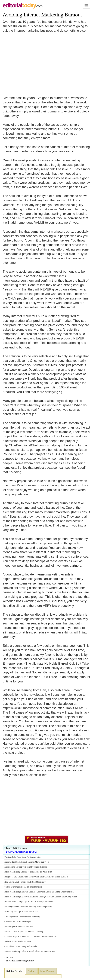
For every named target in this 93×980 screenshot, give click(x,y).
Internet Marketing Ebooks (16, 872)
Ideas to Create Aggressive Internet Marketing (24, 932)
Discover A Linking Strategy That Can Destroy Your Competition (49, 897)
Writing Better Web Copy (15, 857)
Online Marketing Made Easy (33, 882)
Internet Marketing (12, 892)
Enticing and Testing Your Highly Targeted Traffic (26, 867)
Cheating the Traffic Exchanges (18, 922)
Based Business (62, 877)
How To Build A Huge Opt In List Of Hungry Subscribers (29, 902)
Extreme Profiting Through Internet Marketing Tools (27, 862)
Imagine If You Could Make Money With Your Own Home (29, 877)
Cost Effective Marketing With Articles (21, 946)
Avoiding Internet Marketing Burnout (42, 15)
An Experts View (34, 857)
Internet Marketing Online (21, 852)
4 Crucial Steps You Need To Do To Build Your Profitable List (31, 937)
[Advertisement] (32, 62)
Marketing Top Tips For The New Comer (22, 912)
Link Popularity (11, 917)
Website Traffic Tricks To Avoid (18, 941)
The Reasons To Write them (40, 872)
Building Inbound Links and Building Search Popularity (28, 907)
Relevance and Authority (29, 917)
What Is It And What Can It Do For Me (38, 951)
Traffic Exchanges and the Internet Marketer (23, 887)
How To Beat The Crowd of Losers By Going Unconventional (48, 892)
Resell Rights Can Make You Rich (19, 927)
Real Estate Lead (12, 882)
